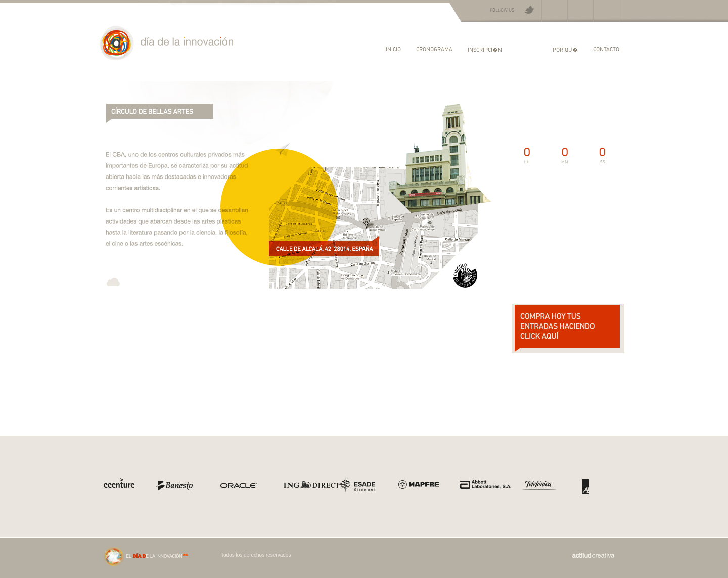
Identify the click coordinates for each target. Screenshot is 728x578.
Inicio (393, 49)
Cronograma (434, 49)
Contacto (606, 49)
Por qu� (565, 49)
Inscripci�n (485, 49)
